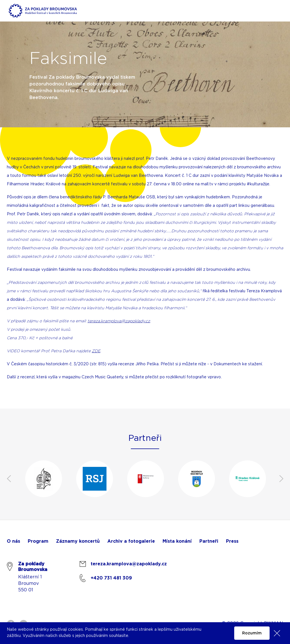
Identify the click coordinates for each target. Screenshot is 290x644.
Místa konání (177, 541)
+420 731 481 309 (111, 578)
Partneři (209, 541)
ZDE (96, 351)
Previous (9, 479)
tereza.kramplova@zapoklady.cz (119, 321)
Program (38, 541)
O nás (13, 541)
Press (232, 541)
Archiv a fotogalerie (131, 541)
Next (281, 479)
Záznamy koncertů (78, 541)
